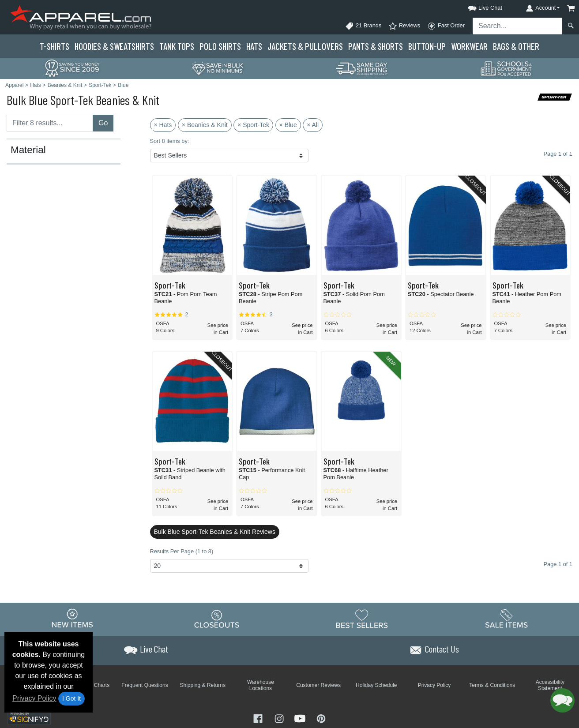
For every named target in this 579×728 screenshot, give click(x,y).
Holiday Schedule (376, 685)
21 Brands (363, 26)
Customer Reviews (318, 685)
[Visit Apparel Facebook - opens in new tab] (259, 718)
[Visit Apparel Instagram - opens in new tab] (280, 718)
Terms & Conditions (492, 685)
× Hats (163, 125)
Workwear (469, 46)
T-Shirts (55, 46)
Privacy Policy (34, 698)
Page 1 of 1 (558, 564)
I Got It (71, 698)
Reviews (404, 26)
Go (103, 123)
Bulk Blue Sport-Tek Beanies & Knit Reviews (215, 532)
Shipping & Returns (203, 685)
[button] (477, 6)
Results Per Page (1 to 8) (182, 551)
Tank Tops (177, 46)
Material (28, 150)
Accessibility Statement (550, 685)
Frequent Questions (145, 685)
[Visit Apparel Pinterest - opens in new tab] (321, 718)
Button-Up (427, 46)
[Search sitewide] (518, 26)
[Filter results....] (50, 123)
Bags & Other (516, 46)
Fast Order (446, 26)
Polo (220, 46)
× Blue (288, 125)
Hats (254, 46)
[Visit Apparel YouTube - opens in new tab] (301, 718)
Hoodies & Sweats (114, 46)
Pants (376, 46)
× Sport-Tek (253, 125)
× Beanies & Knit (205, 125)
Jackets (305, 46)
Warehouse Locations (261, 685)
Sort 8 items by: (170, 141)
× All (313, 125)
